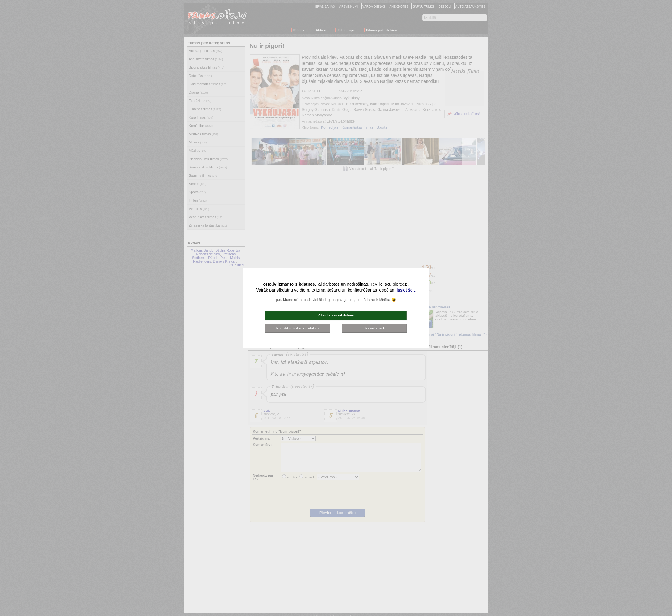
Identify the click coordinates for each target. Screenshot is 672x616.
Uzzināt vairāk (374, 328)
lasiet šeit (406, 290)
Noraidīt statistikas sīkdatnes (298, 328)
